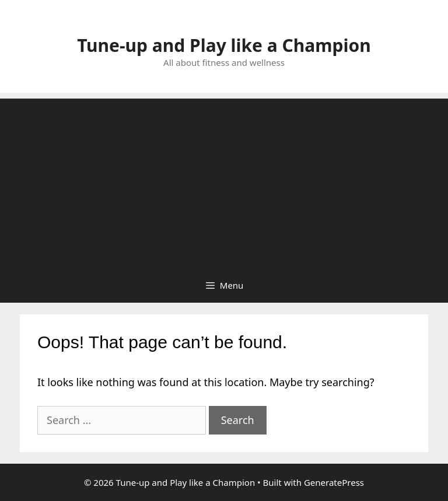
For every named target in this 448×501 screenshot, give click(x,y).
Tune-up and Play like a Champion (224, 45)
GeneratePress (334, 482)
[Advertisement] (224, 180)
